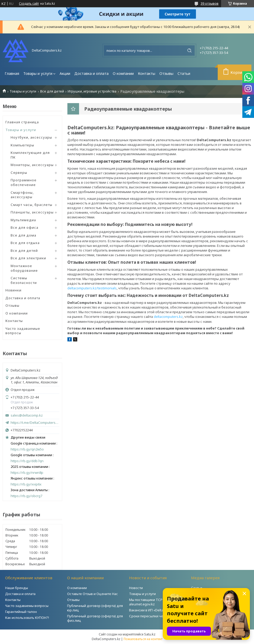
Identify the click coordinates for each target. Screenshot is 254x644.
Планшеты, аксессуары (32, 212)
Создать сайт (29, 4)
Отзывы (166, 73)
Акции (65, 73)
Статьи (184, 73)
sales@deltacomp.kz (27, 415)
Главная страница (22, 122)
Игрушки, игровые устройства (92, 91)
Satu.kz (150, 634)
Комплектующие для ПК (30, 155)
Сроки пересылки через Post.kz (155, 616)
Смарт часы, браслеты (31, 205)
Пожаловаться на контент (143, 639)
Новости (136, 588)
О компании (123, 73)
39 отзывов (210, 3)
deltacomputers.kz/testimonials (92, 288)
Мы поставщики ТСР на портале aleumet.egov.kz (155, 602)
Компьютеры (22, 145)
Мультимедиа (23, 220)
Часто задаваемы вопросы (27, 606)
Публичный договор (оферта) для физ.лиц (95, 618)
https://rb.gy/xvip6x (26, 484)
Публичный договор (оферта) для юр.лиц (95, 608)
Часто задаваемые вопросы (23, 331)
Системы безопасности (24, 280)
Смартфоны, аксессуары (22, 195)
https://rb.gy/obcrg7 (26, 496)
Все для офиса (24, 227)
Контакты (147, 73)
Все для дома (23, 235)
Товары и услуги (38, 73)
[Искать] (189, 51)
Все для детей (52, 91)
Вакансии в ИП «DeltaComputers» (156, 610)
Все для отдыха (25, 243)
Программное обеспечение (24, 182)
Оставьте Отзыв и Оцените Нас (93, 594)
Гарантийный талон (21, 612)
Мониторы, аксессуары (32, 165)
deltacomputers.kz (168, 317)
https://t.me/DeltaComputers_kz (35, 423)
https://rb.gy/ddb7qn (27, 461)
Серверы (19, 173)
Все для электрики (28, 258)
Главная (12, 73)
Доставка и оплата (91, 73)
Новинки (13, 290)
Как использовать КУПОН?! (27, 618)
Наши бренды (17, 588)
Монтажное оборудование (24, 268)
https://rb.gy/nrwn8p (27, 473)
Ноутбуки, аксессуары (31, 137)
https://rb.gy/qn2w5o (27, 449)
